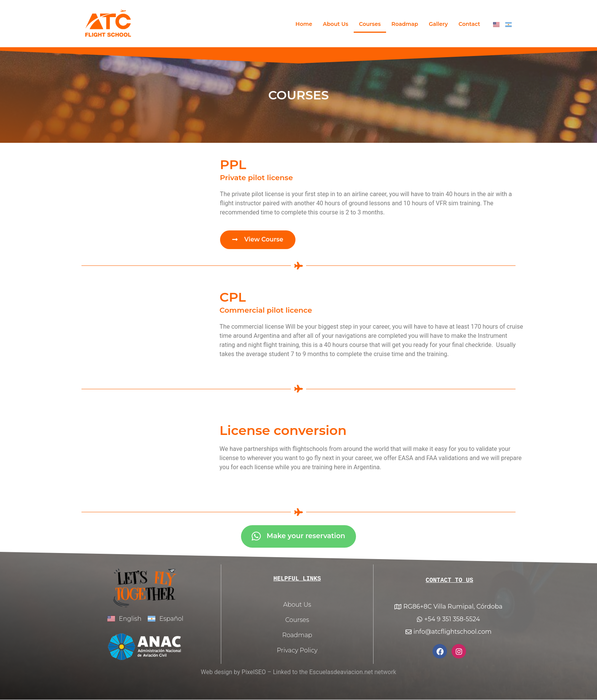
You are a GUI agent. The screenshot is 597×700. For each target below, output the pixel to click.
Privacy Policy (297, 651)
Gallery (438, 24)
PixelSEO (254, 673)
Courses (370, 24)
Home (304, 24)
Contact (469, 24)
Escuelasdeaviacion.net (341, 673)
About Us (336, 24)
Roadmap (405, 24)
